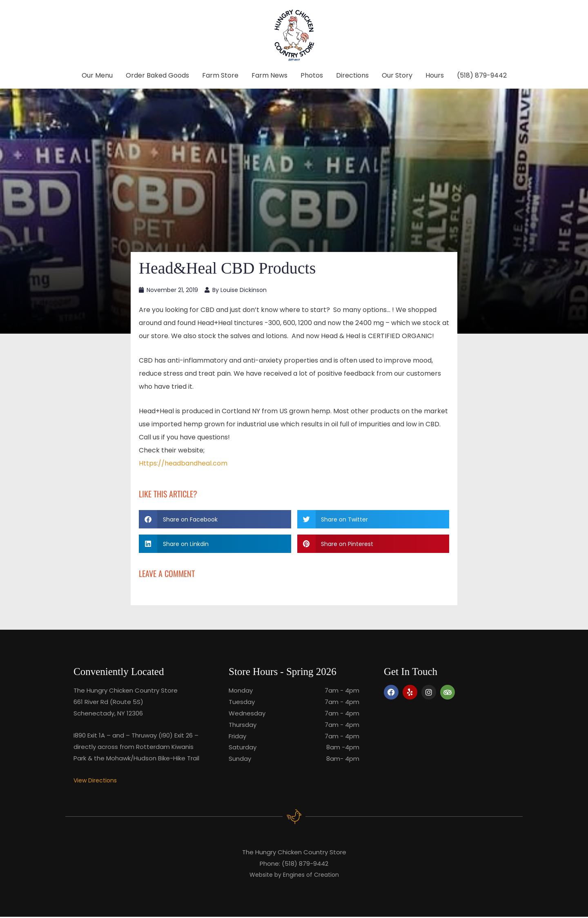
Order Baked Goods (157, 75)
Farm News (269, 75)
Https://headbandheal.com (183, 464)
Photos (312, 75)
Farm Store (220, 75)
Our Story (397, 75)
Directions (352, 75)
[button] (215, 520)
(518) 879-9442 (482, 75)
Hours (435, 75)
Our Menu (97, 75)
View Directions (97, 781)
